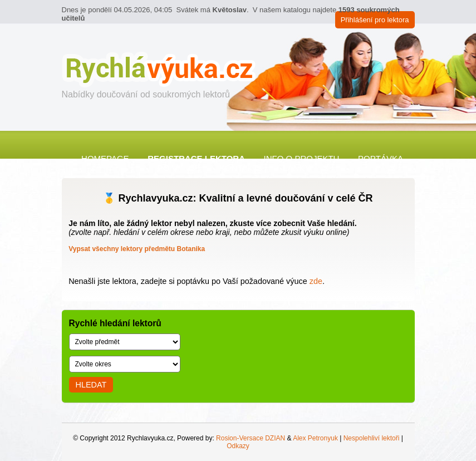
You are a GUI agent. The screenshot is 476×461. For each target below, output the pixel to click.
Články (293, 168)
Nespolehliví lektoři (372, 438)
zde (316, 281)
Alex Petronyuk (315, 438)
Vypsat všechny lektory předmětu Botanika (137, 249)
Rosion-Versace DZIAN (251, 438)
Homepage (105, 158)
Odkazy (238, 446)
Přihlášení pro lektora (375, 20)
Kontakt (239, 168)
